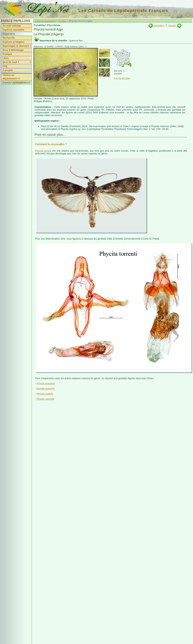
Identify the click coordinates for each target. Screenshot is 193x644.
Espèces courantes (13, 30)
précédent (159, 25)
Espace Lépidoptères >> (16, 83)
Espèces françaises (45, 21)
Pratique (7, 54)
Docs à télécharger (13, 50)
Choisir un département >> (11, 77)
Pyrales (62, 21)
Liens (6, 58)
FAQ (5, 66)
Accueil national (12, 26)
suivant (172, 25)
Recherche (8, 38)
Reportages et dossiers (17, 46)
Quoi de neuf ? (17, 62)
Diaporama (9, 34)
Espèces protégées (13, 42)
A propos (8, 70)
